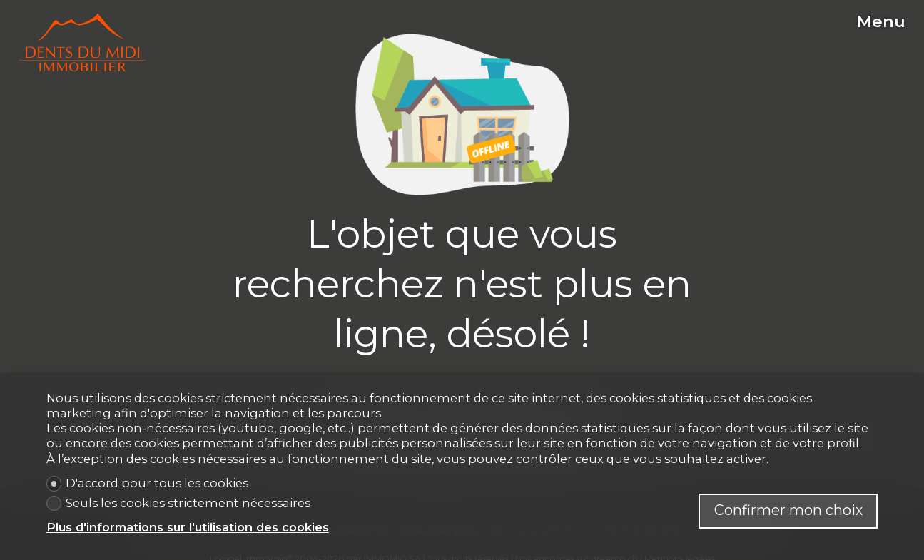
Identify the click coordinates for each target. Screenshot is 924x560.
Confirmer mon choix (788, 510)
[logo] (83, 43)
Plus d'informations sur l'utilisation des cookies (188, 527)
